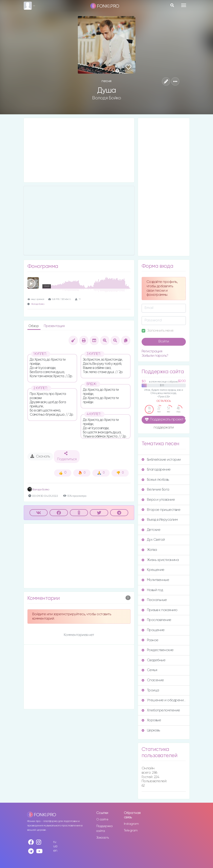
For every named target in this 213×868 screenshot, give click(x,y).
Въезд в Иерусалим (160, 520)
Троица (150, 690)
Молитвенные (155, 580)
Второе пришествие (161, 510)
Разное (150, 640)
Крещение (153, 570)
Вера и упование (158, 500)
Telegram (131, 831)
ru (55, 842)
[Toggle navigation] (184, 5)
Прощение (153, 630)
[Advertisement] (79, 150)
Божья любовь (155, 480)
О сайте (102, 819)
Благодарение (156, 470)
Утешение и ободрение (164, 700)
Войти (164, 342)
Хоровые (151, 720)
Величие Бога (155, 490)
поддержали (164, 428)
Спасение (153, 680)
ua (55, 846)
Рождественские (158, 650)
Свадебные (154, 660)
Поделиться (67, 456)
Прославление (156, 620)
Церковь (151, 730)
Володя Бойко (106, 98)
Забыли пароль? (155, 356)
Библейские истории (161, 460)
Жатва (149, 550)
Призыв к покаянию (160, 610)
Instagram (131, 824)
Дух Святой (153, 540)
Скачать (40, 456)
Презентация (54, 326)
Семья (149, 670)
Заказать (103, 838)
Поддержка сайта (104, 829)
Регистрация (152, 351)
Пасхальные (154, 600)
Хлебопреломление (161, 710)
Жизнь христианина (160, 560)
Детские (151, 530)
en (55, 851)
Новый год (152, 590)
